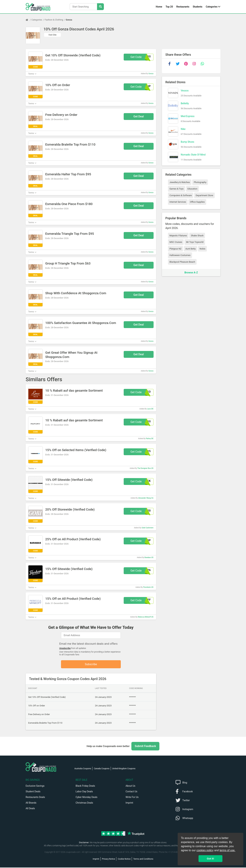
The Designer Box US (145, 468)
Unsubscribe (65, 648)
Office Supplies (197, 202)
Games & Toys (177, 189)
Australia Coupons (83, 769)
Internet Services (178, 202)
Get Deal (139, 116)
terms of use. (227, 850)
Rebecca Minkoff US (146, 617)
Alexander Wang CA (146, 498)
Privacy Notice (109, 859)
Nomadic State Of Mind (193, 155)
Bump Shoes (187, 142)
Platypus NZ (175, 249)
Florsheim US (148, 587)
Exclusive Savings (35, 786)
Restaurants (183, 7)
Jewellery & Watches (180, 182)
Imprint (129, 803)
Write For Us (132, 798)
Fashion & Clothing (54, 20)
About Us (130, 786)
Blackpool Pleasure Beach (182, 262)
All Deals (30, 809)
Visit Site (53, 35)
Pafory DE (150, 439)
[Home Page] (29, 20)
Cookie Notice (124, 859)
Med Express (188, 116)
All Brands (31, 803)
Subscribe (91, 664)
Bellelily (185, 103)
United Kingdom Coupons (124, 769)
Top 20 (169, 7)
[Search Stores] (100, 7)
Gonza (69, 20)
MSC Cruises (176, 242)
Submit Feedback (145, 747)
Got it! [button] (210, 859)
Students (197, 7)
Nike (183, 129)
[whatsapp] (202, 64)
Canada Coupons (102, 769)
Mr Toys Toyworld (195, 242)
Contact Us (131, 792)
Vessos (185, 91)
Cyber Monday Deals (87, 798)
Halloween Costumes (180, 255)
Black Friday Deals (85, 786)
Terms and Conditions (143, 859)
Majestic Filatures (178, 236)
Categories (212, 7)
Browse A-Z (191, 273)
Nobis (202, 249)
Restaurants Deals (35, 798)
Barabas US (149, 557)
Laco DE (150, 409)
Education (193, 189)
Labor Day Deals (84, 792)
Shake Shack (197, 236)
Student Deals (33, 792)
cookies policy (205, 850)
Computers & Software (181, 195)
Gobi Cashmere (148, 528)
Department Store (204, 195)
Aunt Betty (190, 249)
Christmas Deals (84, 803)
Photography (200, 182)
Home (159, 7)
